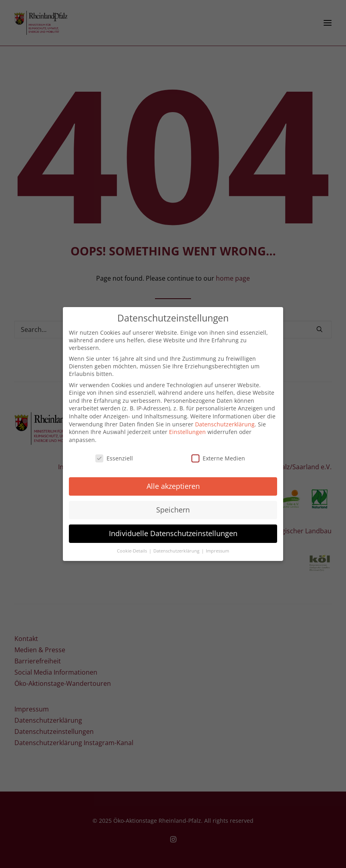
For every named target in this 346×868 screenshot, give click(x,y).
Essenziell (114, 454)
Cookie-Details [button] (133, 547)
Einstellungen (187, 428)
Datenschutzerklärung (225, 420)
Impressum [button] (217, 547)
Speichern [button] (173, 506)
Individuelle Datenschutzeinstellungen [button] (173, 529)
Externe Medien (218, 454)
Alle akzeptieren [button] (173, 482)
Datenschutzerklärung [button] (177, 547)
